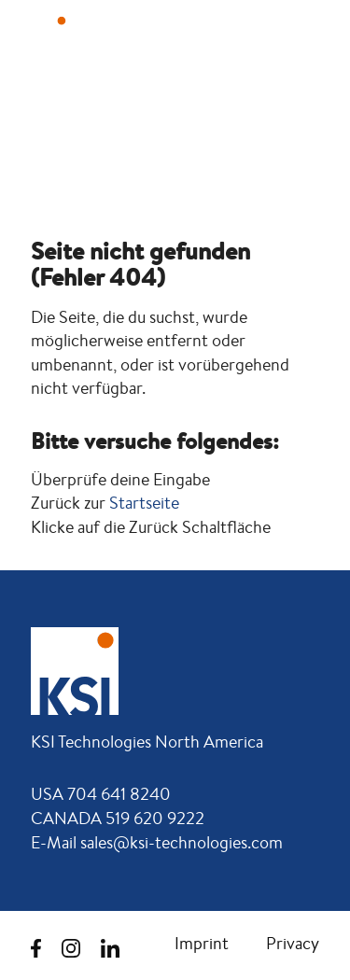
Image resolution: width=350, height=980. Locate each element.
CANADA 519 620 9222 (118, 818)
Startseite (144, 503)
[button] (303, 35)
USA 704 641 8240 (101, 793)
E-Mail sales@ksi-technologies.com (157, 842)
